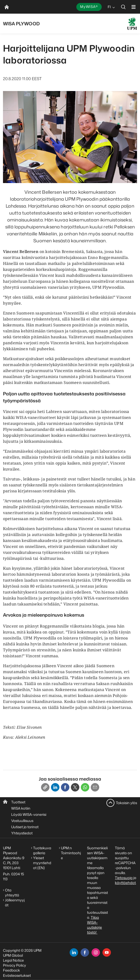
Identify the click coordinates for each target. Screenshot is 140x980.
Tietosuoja (124, 878)
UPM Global (13, 955)
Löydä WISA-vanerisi (29, 814)
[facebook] (85, 952)
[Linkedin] (55, 787)
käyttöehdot (125, 883)
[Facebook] (65, 787)
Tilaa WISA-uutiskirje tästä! (94, 925)
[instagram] (96, 952)
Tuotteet (18, 802)
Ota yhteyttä (12, 893)
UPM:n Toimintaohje (71, 853)
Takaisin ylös (126, 803)
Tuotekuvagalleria (42, 850)
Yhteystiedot (22, 833)
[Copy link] (45, 787)
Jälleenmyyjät (15, 902)
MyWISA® (89, 7)
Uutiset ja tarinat (25, 827)
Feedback (11, 970)
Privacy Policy (15, 965)
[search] (123, 7)
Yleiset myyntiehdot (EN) (42, 863)
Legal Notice (13, 960)
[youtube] (107, 952)
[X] (75, 787)
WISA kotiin (21, 808)
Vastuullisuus (22, 821)
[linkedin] (74, 952)
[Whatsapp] (85, 787)
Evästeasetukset (17, 975)
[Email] (95, 787)
